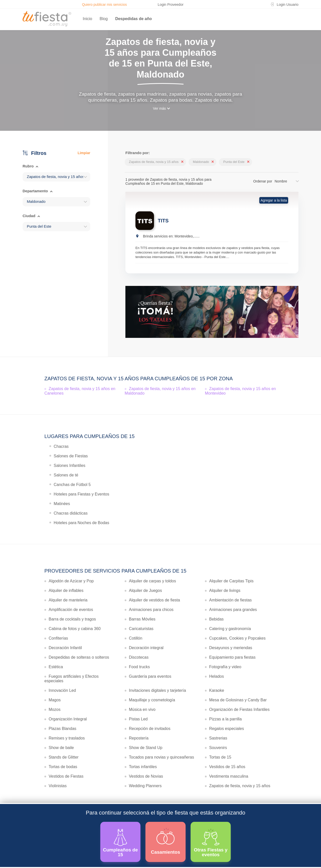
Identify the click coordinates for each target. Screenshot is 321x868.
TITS (163, 221)
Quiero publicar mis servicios (104, 5)
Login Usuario (288, 5)
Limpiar (84, 153)
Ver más (159, 108)
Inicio (87, 19)
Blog (104, 19)
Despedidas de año (133, 19)
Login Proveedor (171, 5)
